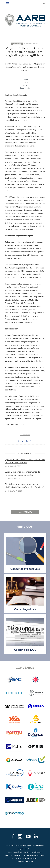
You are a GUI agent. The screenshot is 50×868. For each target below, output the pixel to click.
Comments (25, 435)
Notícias (17, 44)
